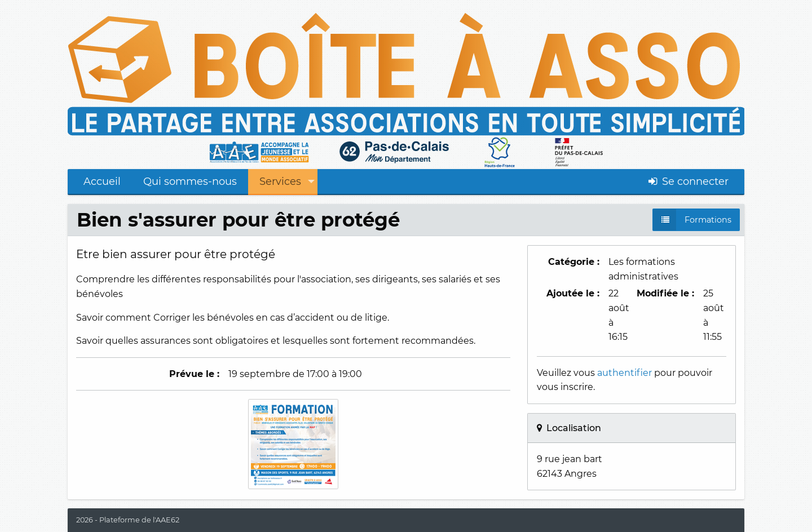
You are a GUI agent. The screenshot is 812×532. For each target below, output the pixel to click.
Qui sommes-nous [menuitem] (190, 181)
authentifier (625, 373)
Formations (708, 220)
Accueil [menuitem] (102, 181)
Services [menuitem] (280, 181)
